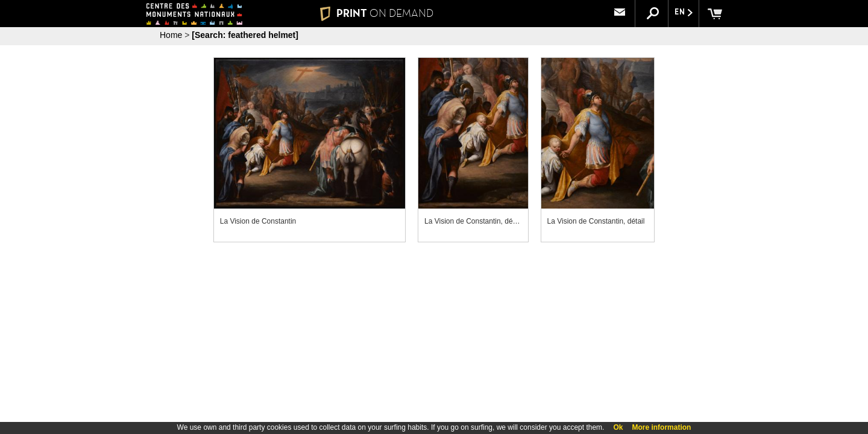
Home (171, 35)
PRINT (377, 13)
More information (661, 427)
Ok (618, 427)
